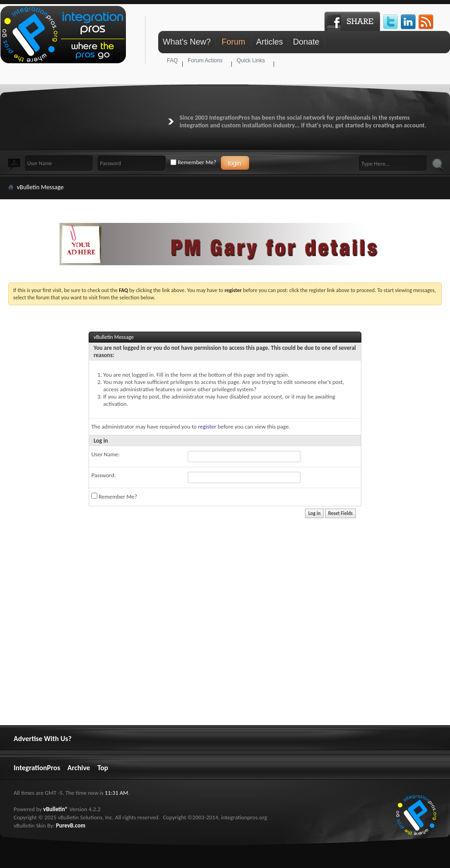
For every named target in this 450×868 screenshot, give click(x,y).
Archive (79, 768)
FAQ (172, 61)
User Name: (105, 454)
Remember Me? (193, 162)
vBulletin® (55, 809)
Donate (306, 42)
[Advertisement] (160, 682)
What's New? (187, 42)
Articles (269, 42)
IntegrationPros (37, 768)
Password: (103, 475)
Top (103, 768)
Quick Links (251, 61)
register (207, 426)
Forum (233, 42)
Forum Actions (205, 61)
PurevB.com (71, 825)
